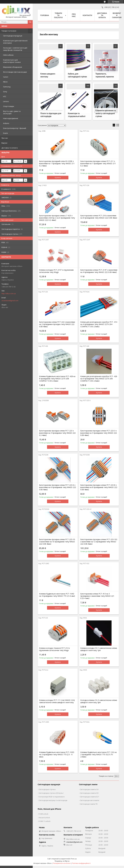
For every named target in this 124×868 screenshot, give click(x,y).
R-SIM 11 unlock (45, 821)
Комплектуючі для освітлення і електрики (15, 42)
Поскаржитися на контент (62, 863)
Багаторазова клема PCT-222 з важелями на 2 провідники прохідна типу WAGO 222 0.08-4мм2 (57, 324)
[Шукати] (30, 22)
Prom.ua (74, 859)
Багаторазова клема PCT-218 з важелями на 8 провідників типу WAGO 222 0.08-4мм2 (99, 217)
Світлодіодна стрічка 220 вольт (51, 793)
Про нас (5, 138)
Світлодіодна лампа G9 (89, 793)
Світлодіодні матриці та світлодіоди (53, 800)
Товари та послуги (9, 31)
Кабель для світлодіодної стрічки (77, 75)
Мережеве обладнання (13, 67)
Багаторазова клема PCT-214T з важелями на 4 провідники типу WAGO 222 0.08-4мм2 (99, 271)
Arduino (6, 123)
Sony (5, 92)
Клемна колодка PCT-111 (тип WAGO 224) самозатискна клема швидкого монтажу (57, 701)
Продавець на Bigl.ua (62, 861)
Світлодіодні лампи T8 (89, 804)
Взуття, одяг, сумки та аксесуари (12, 112)
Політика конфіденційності (81, 863)
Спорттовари (9, 106)
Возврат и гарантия (117, 15)
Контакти (87, 15)
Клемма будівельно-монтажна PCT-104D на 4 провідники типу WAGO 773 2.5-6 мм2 (57, 595)
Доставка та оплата (10, 148)
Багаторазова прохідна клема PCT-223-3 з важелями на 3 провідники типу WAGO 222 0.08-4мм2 (99, 433)
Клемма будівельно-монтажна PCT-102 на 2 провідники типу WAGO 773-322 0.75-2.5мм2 (98, 755)
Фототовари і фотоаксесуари (15, 72)
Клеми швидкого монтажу (48, 75)
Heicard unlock (44, 818)
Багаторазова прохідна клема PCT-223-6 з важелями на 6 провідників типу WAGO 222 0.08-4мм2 (58, 487)
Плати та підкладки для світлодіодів (51, 115)
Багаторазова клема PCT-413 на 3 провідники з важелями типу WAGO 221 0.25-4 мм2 (97, 596)
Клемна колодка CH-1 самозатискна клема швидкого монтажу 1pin (99, 649)
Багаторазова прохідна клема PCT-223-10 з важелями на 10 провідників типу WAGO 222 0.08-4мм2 (57, 542)
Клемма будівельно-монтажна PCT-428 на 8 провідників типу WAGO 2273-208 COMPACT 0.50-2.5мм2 (57, 379)
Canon (6, 77)
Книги (5, 133)
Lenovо (6, 101)
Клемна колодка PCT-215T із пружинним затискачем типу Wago (56, 271)
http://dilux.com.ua (9, 293)
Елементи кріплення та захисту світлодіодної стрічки (106, 113)
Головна (45, 15)
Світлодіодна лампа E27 (89, 797)
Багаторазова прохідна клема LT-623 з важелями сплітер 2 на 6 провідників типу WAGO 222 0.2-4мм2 (57, 218)
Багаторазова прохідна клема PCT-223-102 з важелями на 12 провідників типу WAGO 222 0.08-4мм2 (99, 542)
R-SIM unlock (43, 814)
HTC (5, 96)
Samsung (7, 87)
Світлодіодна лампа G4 (89, 789)
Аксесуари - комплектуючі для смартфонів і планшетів (15, 49)
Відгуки (4, 143)
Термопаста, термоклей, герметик (105, 75)
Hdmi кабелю (8, 55)
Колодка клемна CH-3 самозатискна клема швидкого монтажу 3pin (99, 701)
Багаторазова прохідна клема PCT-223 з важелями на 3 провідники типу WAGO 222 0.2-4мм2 (57, 433)
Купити (58, 177)
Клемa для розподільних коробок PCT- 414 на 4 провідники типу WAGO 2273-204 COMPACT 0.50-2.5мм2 (99, 324)
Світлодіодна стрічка (47, 789)
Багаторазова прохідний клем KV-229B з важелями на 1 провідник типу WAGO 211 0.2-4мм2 (57, 164)
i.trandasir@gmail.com (10, 301)
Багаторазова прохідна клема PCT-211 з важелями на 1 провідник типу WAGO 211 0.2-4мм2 (98, 164)
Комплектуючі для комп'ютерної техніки (12, 61)
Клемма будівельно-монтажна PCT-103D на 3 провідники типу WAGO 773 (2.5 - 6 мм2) (57, 755)
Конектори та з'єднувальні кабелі (77, 115)
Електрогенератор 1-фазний (15, 128)
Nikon (5, 82)
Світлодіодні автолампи (89, 800)
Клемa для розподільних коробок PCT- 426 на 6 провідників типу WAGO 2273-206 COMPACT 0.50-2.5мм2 (99, 379)
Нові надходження (11, 118)
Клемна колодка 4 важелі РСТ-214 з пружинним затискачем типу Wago (54, 649)
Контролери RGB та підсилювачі (52, 797)
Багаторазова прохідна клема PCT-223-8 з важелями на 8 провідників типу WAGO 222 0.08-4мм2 (99, 487)
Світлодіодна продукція (13, 36)
